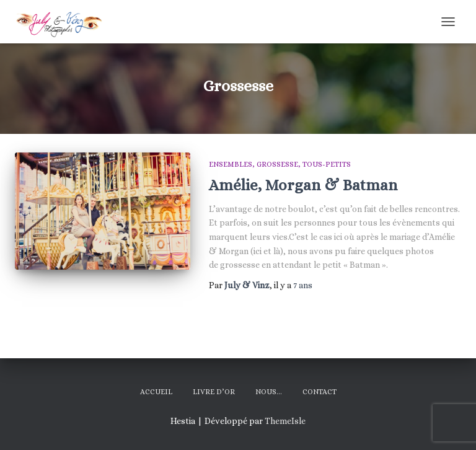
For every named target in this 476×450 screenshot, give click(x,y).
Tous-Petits (327, 164)
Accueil (156, 392)
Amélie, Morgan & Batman (303, 185)
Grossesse (277, 164)
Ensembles (231, 164)
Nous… (269, 392)
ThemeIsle (285, 421)
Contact (320, 392)
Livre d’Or (214, 392)
